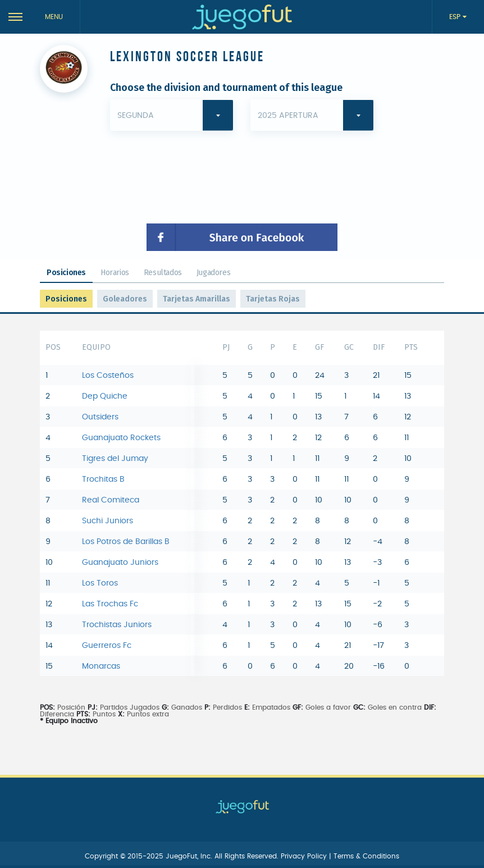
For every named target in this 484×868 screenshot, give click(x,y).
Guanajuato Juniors (120, 563)
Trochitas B (103, 479)
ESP (456, 17)
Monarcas (101, 666)
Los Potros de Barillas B (126, 542)
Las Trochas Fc (110, 604)
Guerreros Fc (107, 646)
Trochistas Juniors (117, 625)
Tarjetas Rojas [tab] (273, 299)
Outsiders (100, 417)
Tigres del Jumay (115, 459)
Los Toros (100, 583)
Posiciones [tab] (66, 273)
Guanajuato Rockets (121, 438)
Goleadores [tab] (125, 299)
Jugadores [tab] (213, 273)
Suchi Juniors (108, 521)
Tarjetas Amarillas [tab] (197, 299)
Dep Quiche (105, 396)
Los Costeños (108, 376)
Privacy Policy (305, 856)
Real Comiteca (111, 500)
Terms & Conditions (366, 856)
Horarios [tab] (115, 273)
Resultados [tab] (163, 273)
